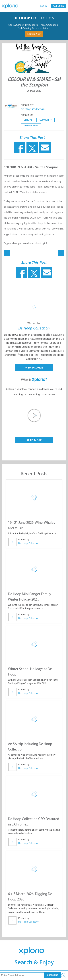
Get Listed (59, 6)
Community (46, 120)
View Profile (34, 367)
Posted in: (27, 115)
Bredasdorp (32, 25)
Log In (43, 6)
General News (31, 126)
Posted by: (27, 105)
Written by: (34, 323)
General (28, 120)
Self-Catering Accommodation (34, 28)
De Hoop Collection (34, 18)
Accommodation (49, 25)
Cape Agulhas (15, 25)
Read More (34, 440)
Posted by (24, 539)
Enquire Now (34, 34)
